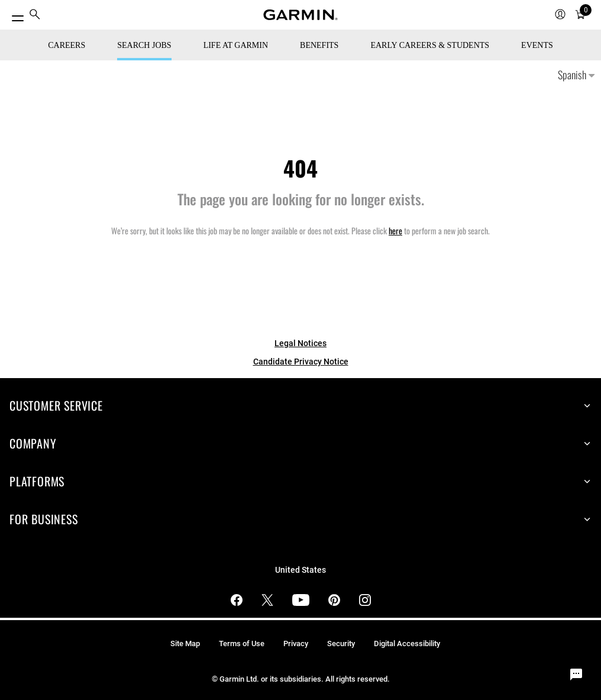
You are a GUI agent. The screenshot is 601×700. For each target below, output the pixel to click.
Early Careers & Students (430, 45)
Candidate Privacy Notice (301, 362)
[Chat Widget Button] (576, 675)
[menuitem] (35, 15)
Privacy (296, 643)
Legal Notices (300, 343)
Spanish (576, 75)
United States (300, 570)
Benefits (319, 45)
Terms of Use (242, 643)
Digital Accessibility (407, 643)
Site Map (185, 643)
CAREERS (67, 45)
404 (300, 168)
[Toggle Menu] (13, 15)
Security (341, 643)
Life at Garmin (236, 45)
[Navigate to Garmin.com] (300, 15)
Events (537, 45)
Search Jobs (144, 45)
